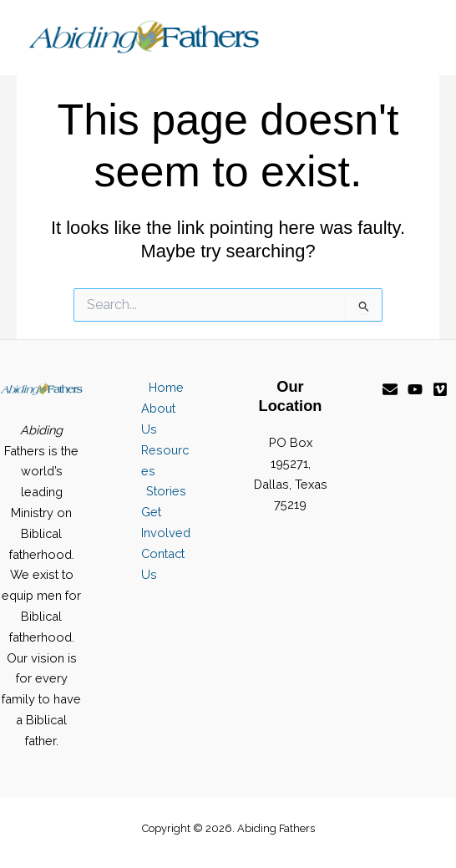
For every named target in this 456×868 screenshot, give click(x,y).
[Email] (390, 389)
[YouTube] (415, 389)
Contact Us (163, 564)
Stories (166, 491)
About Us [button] (158, 419)
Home (166, 387)
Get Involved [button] (166, 522)
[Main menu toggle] (411, 38)
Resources (165, 460)
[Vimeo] (440, 389)
